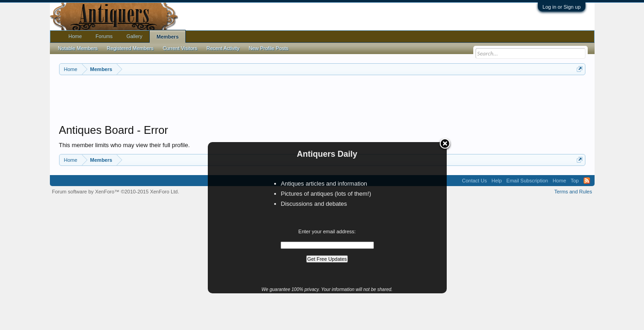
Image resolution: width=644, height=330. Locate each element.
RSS (587, 181)
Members (168, 37)
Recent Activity (223, 48)
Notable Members (78, 48)
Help (497, 181)
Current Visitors (180, 48)
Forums (104, 36)
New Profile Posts (268, 48)
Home (75, 36)
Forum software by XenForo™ (116, 192)
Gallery (134, 36)
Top (575, 181)
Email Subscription (527, 181)
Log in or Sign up (561, 7)
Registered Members (130, 48)
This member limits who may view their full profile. (124, 145)
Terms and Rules (573, 192)
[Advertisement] (322, 100)
